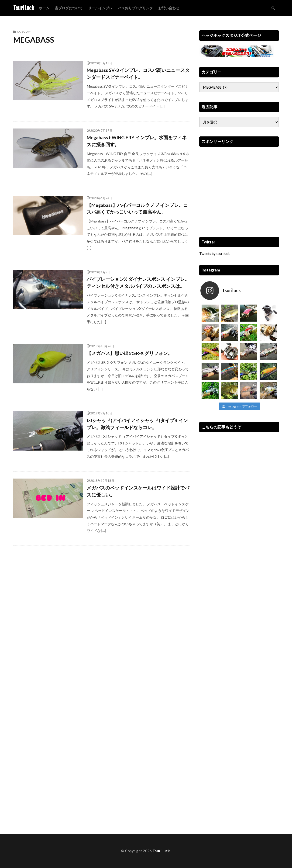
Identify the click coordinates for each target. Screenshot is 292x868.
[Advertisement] (239, 191)
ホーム (44, 8)
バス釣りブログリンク (135, 8)
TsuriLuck (24, 8)
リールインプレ (100, 8)
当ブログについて (69, 8)
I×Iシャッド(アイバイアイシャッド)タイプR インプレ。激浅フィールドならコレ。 (137, 424)
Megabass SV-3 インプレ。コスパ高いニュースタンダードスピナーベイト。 (138, 73)
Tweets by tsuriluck (215, 253)
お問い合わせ (169, 8)
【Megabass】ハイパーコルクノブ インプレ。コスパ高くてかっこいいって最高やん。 (137, 208)
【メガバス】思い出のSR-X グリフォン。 (130, 353)
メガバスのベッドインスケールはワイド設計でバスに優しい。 (138, 491)
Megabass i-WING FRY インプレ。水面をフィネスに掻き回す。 (137, 141)
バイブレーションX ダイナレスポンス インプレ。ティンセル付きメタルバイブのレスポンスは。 (138, 282)
